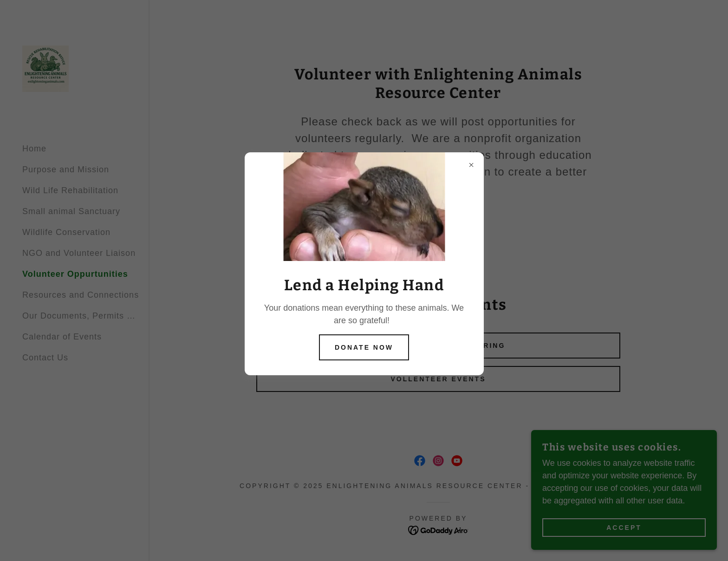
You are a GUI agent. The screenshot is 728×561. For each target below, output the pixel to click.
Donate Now (364, 347)
